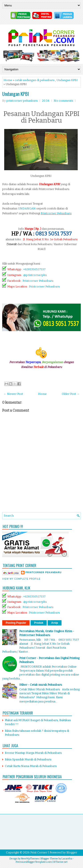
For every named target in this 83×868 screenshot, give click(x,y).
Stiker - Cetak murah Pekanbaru (41, 685)
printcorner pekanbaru (43, 572)
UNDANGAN (27, 208)
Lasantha (67, 859)
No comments (64, 101)
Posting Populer (16, 623)
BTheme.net (61, 862)
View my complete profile (21, 579)
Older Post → (71, 394)
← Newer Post (13, 394)
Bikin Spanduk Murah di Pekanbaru (28, 759)
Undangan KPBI (67, 80)
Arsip (55, 623)
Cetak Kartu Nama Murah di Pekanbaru (31, 766)
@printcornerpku (35, 275)
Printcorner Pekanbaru (38, 281)
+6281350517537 (34, 269)
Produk (39, 623)
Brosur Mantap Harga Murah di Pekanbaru (33, 753)
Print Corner (39, 852)
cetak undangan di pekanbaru (35, 80)
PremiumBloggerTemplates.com (34, 862)
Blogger (72, 852)
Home (8, 80)
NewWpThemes (30, 859)
